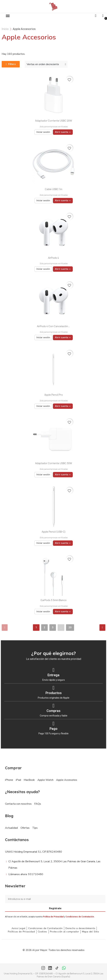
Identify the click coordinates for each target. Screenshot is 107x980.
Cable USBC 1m (53, 189)
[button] (8, 16)
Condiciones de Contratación (80, 917)
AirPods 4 (53, 258)
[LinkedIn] (50, 968)
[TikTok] (57, 968)
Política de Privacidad (53, 917)
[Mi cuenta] (103, 16)
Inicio (5, 29)
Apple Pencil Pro (54, 395)
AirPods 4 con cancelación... (53, 326)
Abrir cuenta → (63, 132)
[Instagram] (43, 968)
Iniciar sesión (43, 132)
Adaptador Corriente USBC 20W (54, 121)
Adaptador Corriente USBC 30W (54, 463)
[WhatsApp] (64, 968)
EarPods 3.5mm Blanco (54, 600)
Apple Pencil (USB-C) (54, 532)
